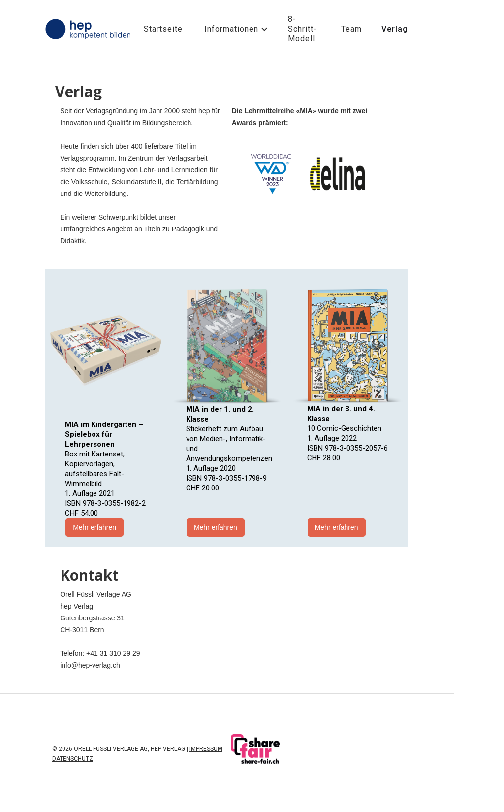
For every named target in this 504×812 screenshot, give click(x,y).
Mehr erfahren (94, 527)
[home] (90, 29)
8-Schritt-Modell (302, 29)
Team (351, 29)
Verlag (395, 29)
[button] (235, 29)
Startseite (163, 29)
